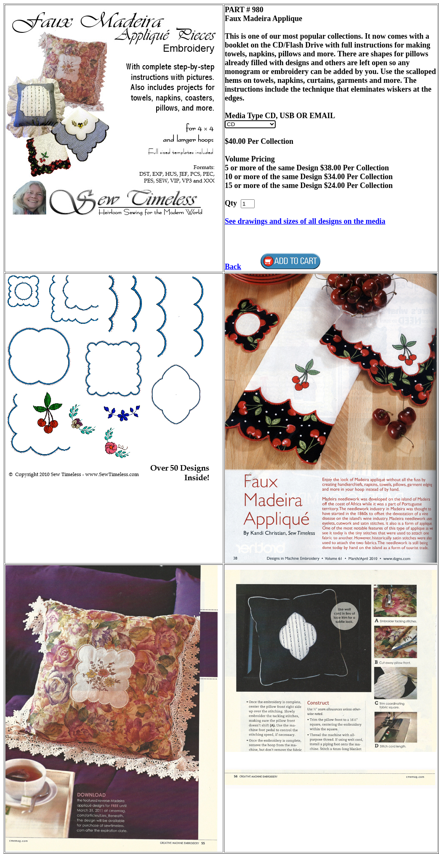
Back (233, 267)
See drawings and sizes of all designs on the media (305, 221)
